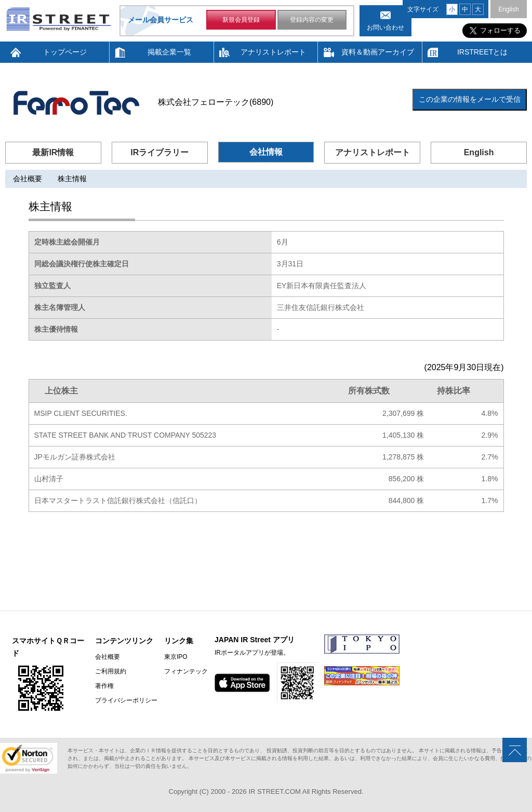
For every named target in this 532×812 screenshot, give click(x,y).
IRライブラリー (159, 152)
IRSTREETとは (482, 52)
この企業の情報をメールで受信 (470, 99)
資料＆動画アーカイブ (378, 52)
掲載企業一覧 (169, 52)
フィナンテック (186, 671)
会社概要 (28, 179)
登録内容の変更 (312, 20)
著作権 (104, 686)
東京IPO (176, 657)
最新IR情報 (53, 152)
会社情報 (266, 152)
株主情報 (72, 179)
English (508, 9)
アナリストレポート (273, 52)
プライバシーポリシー (126, 700)
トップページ (65, 52)
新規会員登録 (241, 20)
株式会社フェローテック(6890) (216, 102)
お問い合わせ (385, 28)
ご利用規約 (111, 671)
